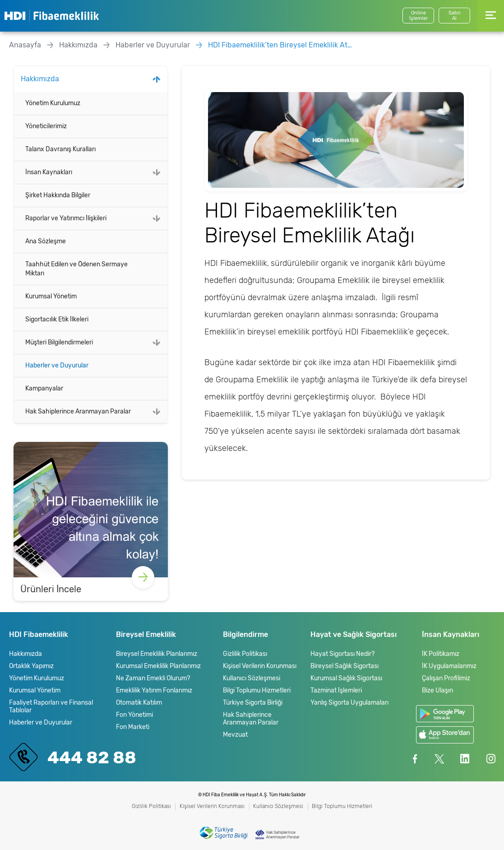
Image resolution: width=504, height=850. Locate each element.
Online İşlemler (418, 16)
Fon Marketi (133, 727)
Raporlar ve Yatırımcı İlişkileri (66, 218)
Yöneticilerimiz (46, 126)
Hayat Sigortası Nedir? (342, 654)
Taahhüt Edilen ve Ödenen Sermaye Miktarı (76, 269)
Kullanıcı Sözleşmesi (252, 678)
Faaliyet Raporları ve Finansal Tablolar (51, 706)
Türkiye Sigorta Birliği (253, 703)
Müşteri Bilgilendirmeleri (59, 342)
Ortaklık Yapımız (31, 666)
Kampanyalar (44, 388)
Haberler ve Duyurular (153, 45)
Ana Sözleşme (46, 241)
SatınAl (455, 16)
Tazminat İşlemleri (336, 690)
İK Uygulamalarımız (449, 666)
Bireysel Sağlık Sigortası (344, 666)
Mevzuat (235, 735)
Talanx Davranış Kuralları (60, 149)
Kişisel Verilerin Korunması (260, 666)
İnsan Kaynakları (49, 172)
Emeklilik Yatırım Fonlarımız (154, 690)
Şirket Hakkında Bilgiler (58, 195)
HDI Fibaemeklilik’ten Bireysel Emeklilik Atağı (280, 45)
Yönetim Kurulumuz (53, 103)
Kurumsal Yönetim (51, 296)
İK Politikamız (441, 654)
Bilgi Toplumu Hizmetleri (257, 690)
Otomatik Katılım (139, 703)
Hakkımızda (78, 45)
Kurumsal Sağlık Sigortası (346, 678)
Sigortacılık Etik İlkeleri (57, 319)
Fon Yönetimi (134, 715)
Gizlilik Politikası (245, 654)
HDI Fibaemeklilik (52, 16)
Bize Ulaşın (437, 690)
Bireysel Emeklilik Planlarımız (157, 654)
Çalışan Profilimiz (446, 678)
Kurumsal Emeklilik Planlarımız (158, 666)
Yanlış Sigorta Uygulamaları (349, 703)
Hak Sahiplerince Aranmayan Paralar (78, 411)
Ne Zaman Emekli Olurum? (153, 678)
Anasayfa (25, 45)
